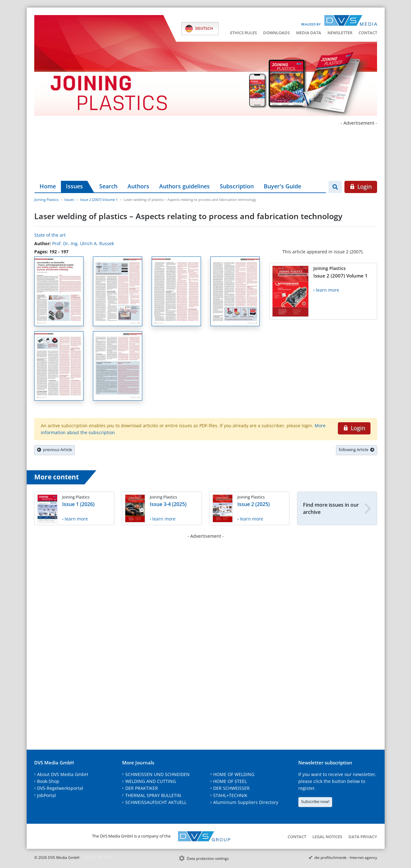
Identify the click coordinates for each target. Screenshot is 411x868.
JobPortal (46, 795)
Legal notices (327, 837)
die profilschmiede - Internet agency (346, 857)
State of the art (50, 235)
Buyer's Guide (282, 186)
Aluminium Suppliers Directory (246, 802)
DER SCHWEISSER (231, 788)
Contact (368, 33)
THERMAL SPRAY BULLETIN (153, 795)
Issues (74, 186)
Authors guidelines (184, 186)
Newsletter (340, 33)
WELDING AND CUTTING (151, 781)
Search (108, 186)
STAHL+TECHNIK (230, 795)
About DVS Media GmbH (62, 774)
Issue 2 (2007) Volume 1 (99, 199)
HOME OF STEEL (230, 781)
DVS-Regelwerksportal (60, 788)
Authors (138, 186)
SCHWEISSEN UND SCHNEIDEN (157, 774)
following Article (357, 450)
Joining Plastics (46, 199)
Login (361, 186)
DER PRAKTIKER (142, 788)
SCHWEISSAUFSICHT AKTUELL (156, 802)
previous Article (54, 450)
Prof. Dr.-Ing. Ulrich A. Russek (83, 243)
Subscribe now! (315, 801)
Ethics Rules (243, 33)
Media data (309, 33)
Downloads (276, 33)
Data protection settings (208, 858)
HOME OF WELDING (234, 774)
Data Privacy (363, 837)
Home (48, 186)
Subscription (237, 186)
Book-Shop (48, 781)
